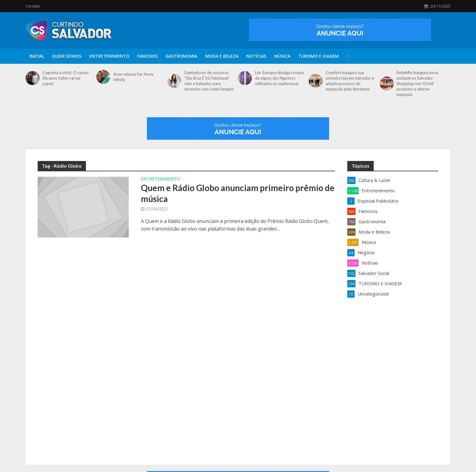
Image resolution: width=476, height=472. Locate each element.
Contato (33, 6)
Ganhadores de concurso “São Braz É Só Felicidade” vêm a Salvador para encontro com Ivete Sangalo (209, 81)
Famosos (147, 56)
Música (282, 56)
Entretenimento (109, 56)
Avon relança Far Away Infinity (133, 77)
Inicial (37, 56)
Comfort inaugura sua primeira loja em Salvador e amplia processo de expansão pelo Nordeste (350, 81)
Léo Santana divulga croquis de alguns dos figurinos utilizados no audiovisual (280, 78)
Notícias (256, 56)
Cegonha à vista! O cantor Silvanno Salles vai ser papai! (66, 78)
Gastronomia (181, 56)
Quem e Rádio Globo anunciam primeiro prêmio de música (238, 193)
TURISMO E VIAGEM (318, 56)
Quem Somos (67, 56)
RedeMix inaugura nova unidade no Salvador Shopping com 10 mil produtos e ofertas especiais (417, 84)
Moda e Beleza (222, 56)
